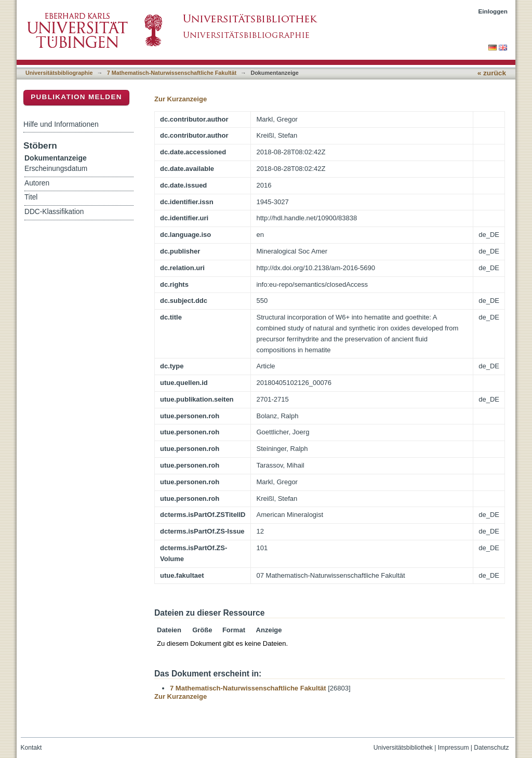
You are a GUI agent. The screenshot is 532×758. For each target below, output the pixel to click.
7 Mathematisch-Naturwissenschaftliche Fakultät (172, 73)
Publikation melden (76, 97)
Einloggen (493, 11)
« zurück (492, 73)
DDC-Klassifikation (54, 212)
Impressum (454, 748)
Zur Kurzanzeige (181, 99)
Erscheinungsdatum (56, 169)
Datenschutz (491, 748)
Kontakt (31, 748)
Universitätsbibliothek (403, 748)
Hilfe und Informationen (61, 124)
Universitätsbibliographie (59, 73)
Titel (31, 197)
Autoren (37, 183)
